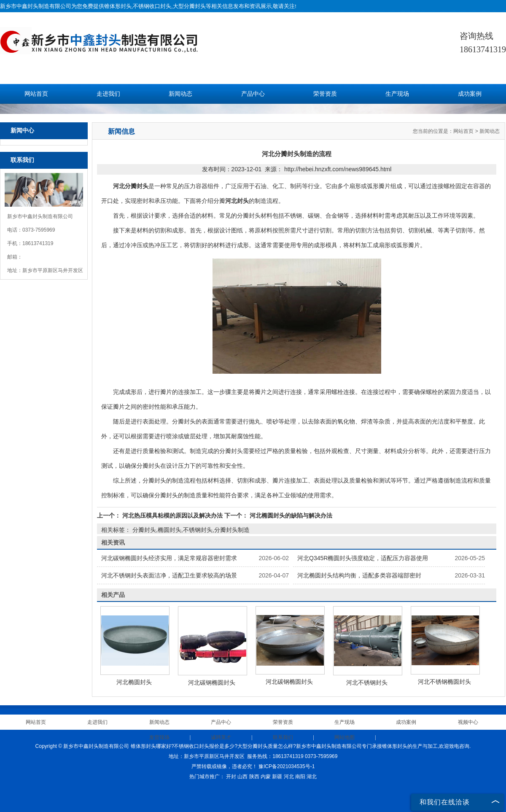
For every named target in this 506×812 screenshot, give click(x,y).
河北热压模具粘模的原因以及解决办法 (172, 515)
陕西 (254, 777)
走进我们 (108, 94)
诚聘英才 (221, 737)
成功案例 (470, 94)
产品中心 (253, 94)
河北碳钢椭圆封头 (212, 683)
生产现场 (397, 94)
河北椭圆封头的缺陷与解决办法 (290, 515)
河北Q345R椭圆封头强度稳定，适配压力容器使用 (363, 558)
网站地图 (345, 737)
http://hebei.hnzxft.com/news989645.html (338, 169)
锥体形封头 (118, 6)
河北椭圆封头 (134, 682)
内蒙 (266, 777)
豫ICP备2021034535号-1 (287, 766)
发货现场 (159, 737)
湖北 (312, 777)
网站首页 (36, 94)
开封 (231, 777)
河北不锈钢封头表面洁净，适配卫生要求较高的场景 (169, 575)
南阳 (300, 777)
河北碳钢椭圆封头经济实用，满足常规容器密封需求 (169, 558)
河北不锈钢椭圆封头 (444, 682)
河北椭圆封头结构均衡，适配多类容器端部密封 (359, 575)
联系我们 (283, 737)
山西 (242, 777)
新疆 (277, 777)
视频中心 (468, 722)
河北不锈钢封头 (367, 683)
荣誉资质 (325, 94)
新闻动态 (180, 94)
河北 (289, 777)
